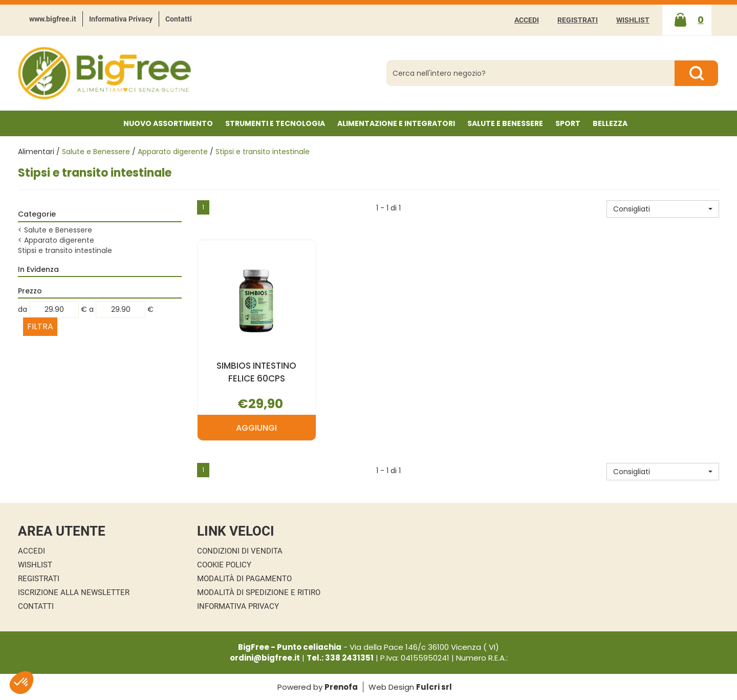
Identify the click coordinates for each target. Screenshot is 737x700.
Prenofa (341, 687)
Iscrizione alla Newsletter (74, 592)
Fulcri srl (434, 687)
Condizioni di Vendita (240, 551)
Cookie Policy (224, 565)
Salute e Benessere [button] (505, 123)
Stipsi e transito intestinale (65, 250)
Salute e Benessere (96, 152)
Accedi (527, 20)
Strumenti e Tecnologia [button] (275, 123)
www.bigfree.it (53, 19)
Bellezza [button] (610, 123)
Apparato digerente (173, 152)
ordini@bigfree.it (265, 658)
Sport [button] (568, 123)
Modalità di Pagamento (244, 579)
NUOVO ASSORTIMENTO (168, 123)
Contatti (179, 19)
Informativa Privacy (121, 19)
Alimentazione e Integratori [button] (396, 123)
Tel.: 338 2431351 (340, 658)
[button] (663, 209)
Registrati (578, 20)
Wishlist (633, 20)
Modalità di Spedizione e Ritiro (259, 592)
